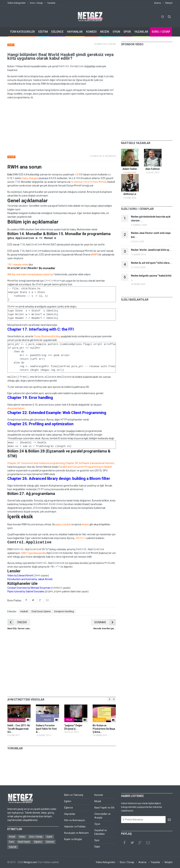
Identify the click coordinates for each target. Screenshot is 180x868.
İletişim (169, 3)
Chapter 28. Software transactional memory (90, 463)
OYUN (116, 32)
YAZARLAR (141, 32)
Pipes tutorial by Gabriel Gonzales (26, 591)
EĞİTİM (43, 32)
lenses (85, 524)
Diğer (97, 847)
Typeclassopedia (36, 553)
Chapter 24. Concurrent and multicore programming (36, 463)
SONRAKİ (105, 622)
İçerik (49, 837)
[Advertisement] (62, 127)
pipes (59, 524)
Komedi (99, 795)
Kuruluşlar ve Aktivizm (76, 833)
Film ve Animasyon (19, 720)
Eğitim (68, 801)
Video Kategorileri (16, 3)
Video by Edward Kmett (20, 576)
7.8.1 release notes (18, 265)
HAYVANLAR (75, 32)
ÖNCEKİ (17, 622)
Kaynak (13, 847)
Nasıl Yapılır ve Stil (104, 808)
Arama (157, 3)
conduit (67, 524)
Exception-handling (64, 611)
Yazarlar (51, 3)
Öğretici (38, 842)
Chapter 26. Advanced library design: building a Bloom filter (59, 479)
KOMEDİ (91, 32)
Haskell (24, 611)
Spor (97, 840)
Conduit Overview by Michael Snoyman (29, 588)
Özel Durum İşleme (41, 611)
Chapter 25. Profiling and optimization (40, 424)
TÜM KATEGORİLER (22, 32)
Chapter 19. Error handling (30, 398)
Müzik (69, 720)
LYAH (24, 553)
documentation (16, 408)
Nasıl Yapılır (24, 842)
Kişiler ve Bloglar (73, 839)
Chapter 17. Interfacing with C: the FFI (41, 329)
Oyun (97, 824)
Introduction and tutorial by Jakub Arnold (30, 579)
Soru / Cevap (36, 3)
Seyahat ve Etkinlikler (101, 832)
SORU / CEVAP (161, 32)
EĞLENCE (57, 32)
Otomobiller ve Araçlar (47, 718)
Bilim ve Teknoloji (74, 795)
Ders (12, 842)
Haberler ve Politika (75, 827)
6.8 (77, 175)
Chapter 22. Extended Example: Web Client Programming (57, 413)
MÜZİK (105, 32)
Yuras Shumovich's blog (47, 336)
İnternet (50, 842)
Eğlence (69, 808)
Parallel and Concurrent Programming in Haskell (85, 467)
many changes (30, 178)
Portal (12, 837)
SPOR (127, 32)
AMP (95, 255)
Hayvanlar (99, 720)
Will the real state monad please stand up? (31, 274)
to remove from (89, 182)
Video (22, 837)
